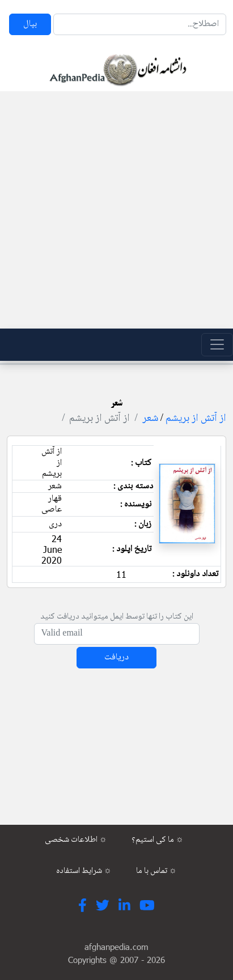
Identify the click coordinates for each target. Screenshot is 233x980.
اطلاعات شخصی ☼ (76, 840)
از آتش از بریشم (196, 419)
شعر (150, 419)
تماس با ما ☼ (156, 871)
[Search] (140, 24)
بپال (30, 24)
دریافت (116, 657)
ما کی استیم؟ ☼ (158, 840)
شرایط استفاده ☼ (84, 871)
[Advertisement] (113, 210)
